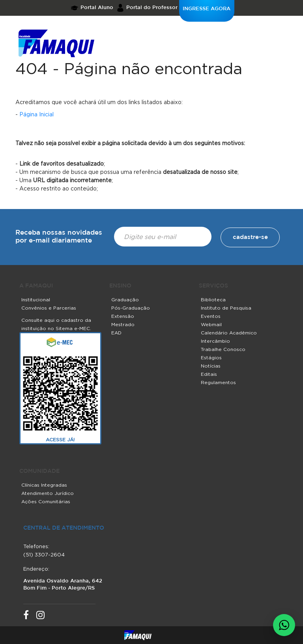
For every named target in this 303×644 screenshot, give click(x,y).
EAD (116, 333)
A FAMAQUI (36, 286)
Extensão (123, 316)
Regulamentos (218, 382)
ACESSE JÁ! (60, 440)
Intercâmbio (215, 341)
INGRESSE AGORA (207, 9)
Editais (209, 374)
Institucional (36, 300)
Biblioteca (213, 300)
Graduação (125, 300)
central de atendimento (64, 528)
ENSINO (120, 286)
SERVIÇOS (213, 286)
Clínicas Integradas (44, 485)
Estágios (211, 357)
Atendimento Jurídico (48, 493)
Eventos (211, 316)
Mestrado (123, 324)
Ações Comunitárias (46, 501)
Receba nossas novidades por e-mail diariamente (59, 237)
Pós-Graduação (131, 308)
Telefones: (36, 546)
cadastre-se (250, 237)
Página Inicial (36, 114)
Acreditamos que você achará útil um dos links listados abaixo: (99, 102)
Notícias (211, 366)
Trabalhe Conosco (223, 349)
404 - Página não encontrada (129, 68)
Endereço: (36, 569)
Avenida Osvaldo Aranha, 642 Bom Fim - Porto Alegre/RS (63, 585)
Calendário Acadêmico (229, 333)
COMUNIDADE (39, 471)
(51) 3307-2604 (44, 554)
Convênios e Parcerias (49, 308)
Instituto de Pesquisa (226, 308)
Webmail (211, 324)
